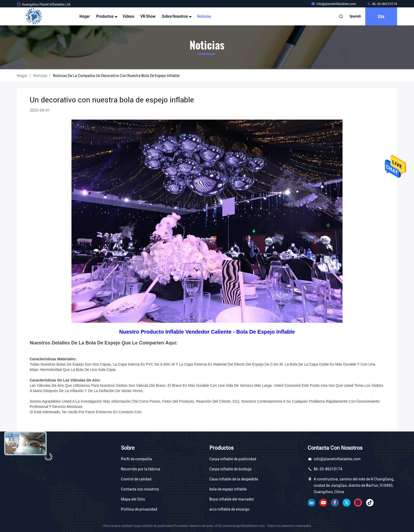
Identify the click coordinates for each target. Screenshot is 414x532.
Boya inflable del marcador (232, 499)
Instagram (358, 503)
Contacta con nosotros (140, 489)
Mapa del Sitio (133, 499)
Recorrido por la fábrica (141, 469)
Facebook (335, 503)
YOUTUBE (323, 503)
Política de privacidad (139, 509)
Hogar (85, 16)
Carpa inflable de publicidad (233, 459)
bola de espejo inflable (228, 489)
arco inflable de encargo (229, 509)
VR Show (148, 16)
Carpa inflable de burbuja (230, 469)
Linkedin (312, 503)
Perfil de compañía (136, 459)
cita (381, 16)
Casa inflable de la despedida (234, 479)
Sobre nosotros (176, 16)
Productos (106, 16)
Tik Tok (370, 503)
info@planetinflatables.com (334, 4)
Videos (128, 16)
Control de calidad (136, 479)
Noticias (204, 16)
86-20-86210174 (382, 4)
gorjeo (346, 503)
